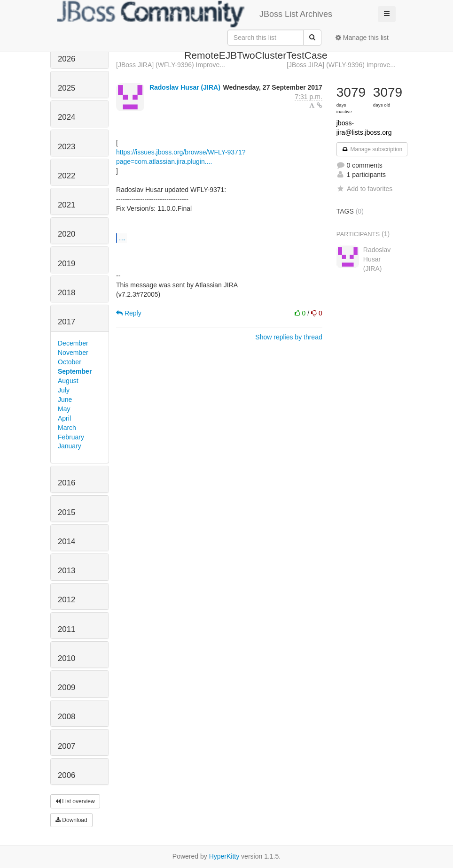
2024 (66, 117)
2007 (66, 746)
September (75, 371)
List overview (75, 801)
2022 (66, 176)
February (71, 437)
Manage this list (362, 38)
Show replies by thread (289, 337)
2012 (66, 600)
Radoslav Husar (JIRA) (185, 87)
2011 (66, 629)
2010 (66, 658)
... (122, 238)
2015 (66, 512)
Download (71, 820)
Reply (129, 313)
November (73, 353)
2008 (66, 717)
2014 (66, 542)
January (70, 446)
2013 (66, 571)
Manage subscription (372, 149)
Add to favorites (364, 189)
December (73, 343)
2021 (66, 205)
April (64, 418)
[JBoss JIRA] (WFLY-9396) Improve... (171, 65)
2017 (66, 322)
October (70, 362)
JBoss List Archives (195, 14)
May (64, 409)
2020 (66, 234)
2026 (66, 59)
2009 (66, 687)
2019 (66, 264)
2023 (66, 147)
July (64, 390)
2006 (66, 775)
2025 (66, 88)
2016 (66, 483)
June (65, 399)
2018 (66, 293)
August (68, 381)
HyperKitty (224, 856)
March (67, 428)
